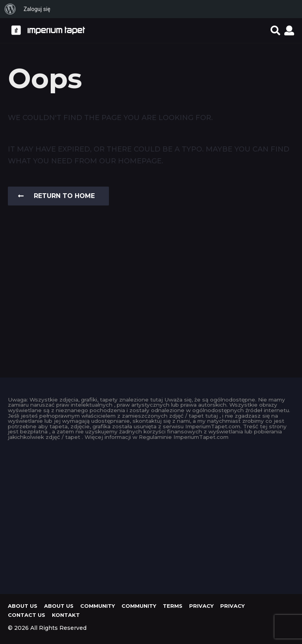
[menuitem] (10, 9)
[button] (275, 30)
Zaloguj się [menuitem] (37, 9)
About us (23, 606)
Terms (173, 606)
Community (98, 606)
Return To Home (56, 196)
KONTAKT (66, 615)
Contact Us (27, 615)
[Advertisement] (151, 515)
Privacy (201, 606)
